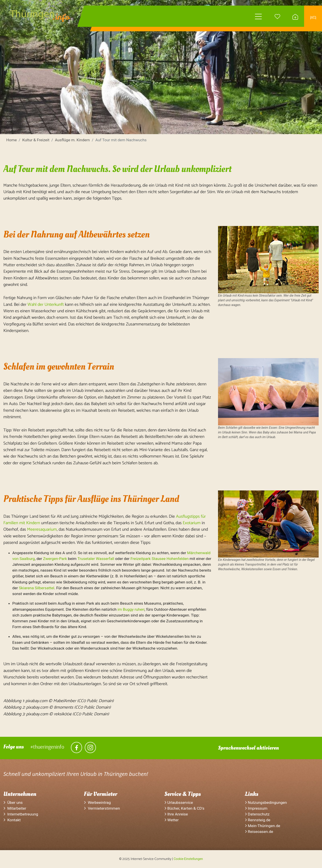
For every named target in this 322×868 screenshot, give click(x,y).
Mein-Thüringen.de (263, 826)
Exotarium (192, 523)
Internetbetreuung (21, 814)
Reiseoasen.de (259, 832)
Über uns (13, 803)
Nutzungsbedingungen (266, 803)
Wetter (172, 820)
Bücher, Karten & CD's (184, 808)
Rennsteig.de (258, 820)
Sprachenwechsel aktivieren (248, 748)
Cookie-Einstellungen (188, 859)
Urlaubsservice (179, 803)
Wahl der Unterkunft (46, 305)
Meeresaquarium (42, 529)
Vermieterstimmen (102, 808)
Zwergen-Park (55, 559)
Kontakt (12, 820)
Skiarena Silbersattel (36, 588)
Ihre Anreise (176, 814)
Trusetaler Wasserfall (96, 559)
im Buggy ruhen (131, 609)
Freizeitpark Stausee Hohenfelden (159, 559)
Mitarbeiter (15, 808)
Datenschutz (257, 814)
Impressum (256, 808)
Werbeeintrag (97, 803)
